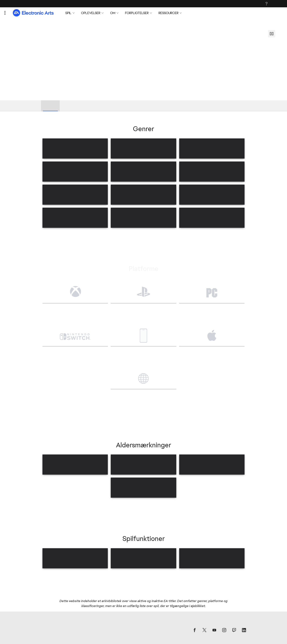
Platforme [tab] (86, 106)
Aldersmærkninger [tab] (113, 106)
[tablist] (143, 106)
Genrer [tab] (68, 106)
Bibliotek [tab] (50, 106)
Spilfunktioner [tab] (144, 106)
